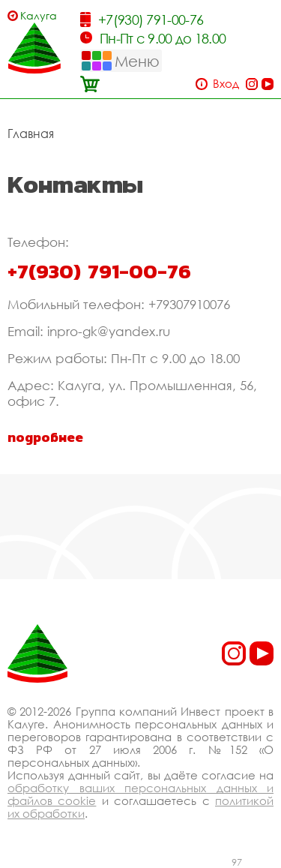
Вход (226, 84)
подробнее (45, 437)
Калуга (39, 15)
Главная (31, 134)
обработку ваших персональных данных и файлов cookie (140, 794)
